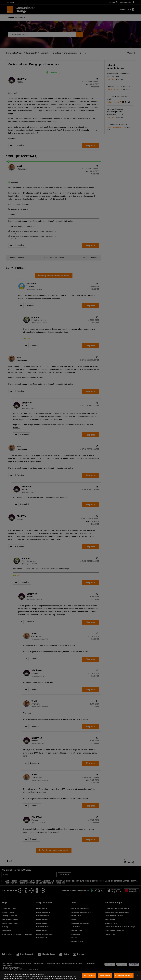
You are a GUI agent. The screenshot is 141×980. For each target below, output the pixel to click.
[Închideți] (137, 975)
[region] (70, 975)
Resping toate (105, 975)
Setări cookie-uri (89, 975)
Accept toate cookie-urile (124, 975)
